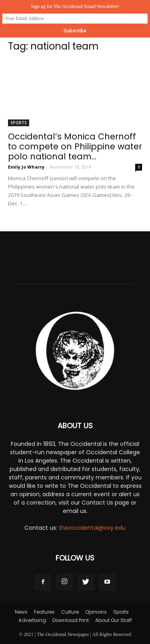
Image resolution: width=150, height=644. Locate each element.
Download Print (71, 620)
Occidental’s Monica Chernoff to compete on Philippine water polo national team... (75, 146)
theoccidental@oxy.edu (92, 528)
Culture (70, 612)
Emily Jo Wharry (26, 167)
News (21, 612)
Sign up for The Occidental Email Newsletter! (75, 6)
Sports (19, 123)
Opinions (96, 612)
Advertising (32, 620)
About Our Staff (114, 620)
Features (44, 612)
